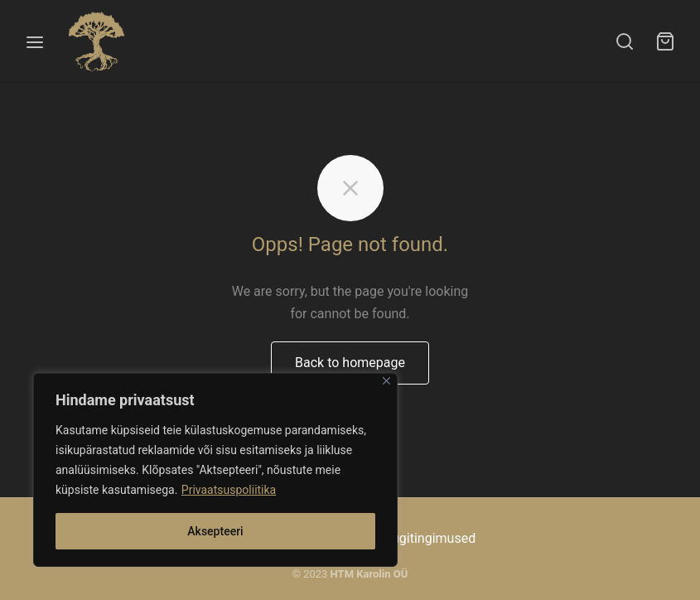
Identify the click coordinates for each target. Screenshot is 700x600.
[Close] (386, 381)
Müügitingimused (424, 538)
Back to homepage (350, 363)
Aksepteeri (215, 531)
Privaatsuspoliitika (229, 490)
